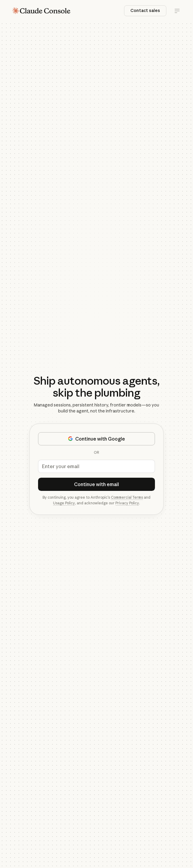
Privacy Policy (127, 503)
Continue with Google (96, 439)
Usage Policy (64, 503)
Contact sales (145, 10)
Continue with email (96, 484)
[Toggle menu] (177, 11)
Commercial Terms (127, 497)
